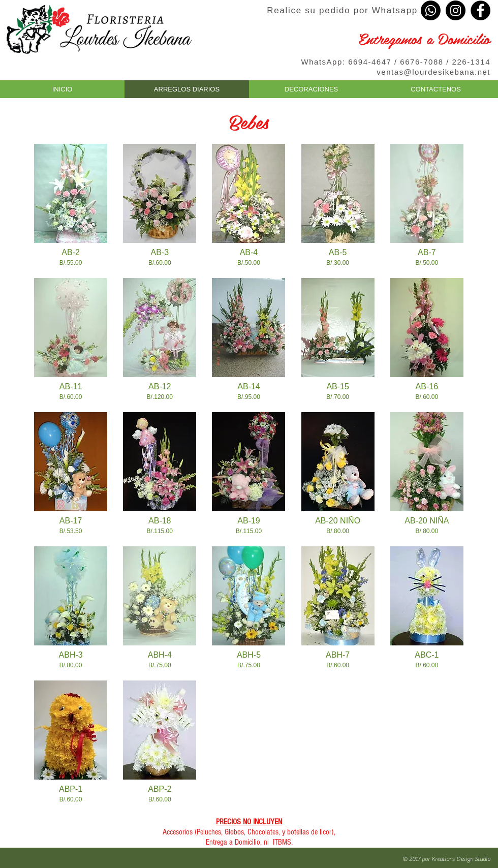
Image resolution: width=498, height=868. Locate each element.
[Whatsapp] (431, 10)
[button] (71, 203)
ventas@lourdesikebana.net (433, 72)
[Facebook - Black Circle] (480, 10)
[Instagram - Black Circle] (456, 10)
